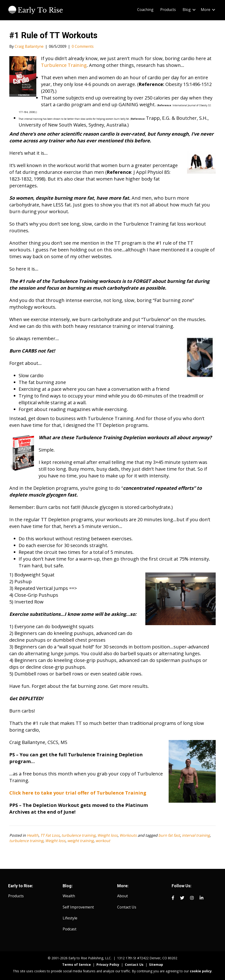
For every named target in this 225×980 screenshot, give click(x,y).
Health (33, 835)
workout (103, 841)
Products (168, 10)
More (206, 10)
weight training (80, 841)
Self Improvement (78, 907)
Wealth (69, 896)
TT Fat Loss (50, 835)
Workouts (128, 835)
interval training (196, 835)
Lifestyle (70, 918)
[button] (194, 10)
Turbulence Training (64, 65)
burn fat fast (169, 835)
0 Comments (83, 46)
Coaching (145, 10)
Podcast (70, 929)
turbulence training (78, 835)
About (123, 896)
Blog (187, 10)
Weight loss (107, 835)
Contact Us (127, 907)
